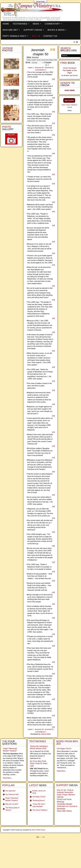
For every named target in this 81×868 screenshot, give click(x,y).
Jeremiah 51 (49, 68)
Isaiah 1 (31, 68)
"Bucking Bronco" (39, 800)
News (36, 24)
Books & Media (56, 30)
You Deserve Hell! (12, 794)
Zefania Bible (46, 734)
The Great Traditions (40, 810)
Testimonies (20, 24)
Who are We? (10, 30)
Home (6, 24)
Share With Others (64, 811)
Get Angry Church (39, 797)
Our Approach (10, 791)
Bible (35, 36)
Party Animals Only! (14, 36)
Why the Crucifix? (12, 804)
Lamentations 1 (41, 70)
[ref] (53, 79)
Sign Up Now (69, 100)
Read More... (8, 778)
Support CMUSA (33, 30)
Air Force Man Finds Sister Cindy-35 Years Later (39, 764)
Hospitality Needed (64, 804)
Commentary (52, 24)
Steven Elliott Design (38, 830)
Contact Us (50, 36)
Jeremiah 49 (39, 68)
